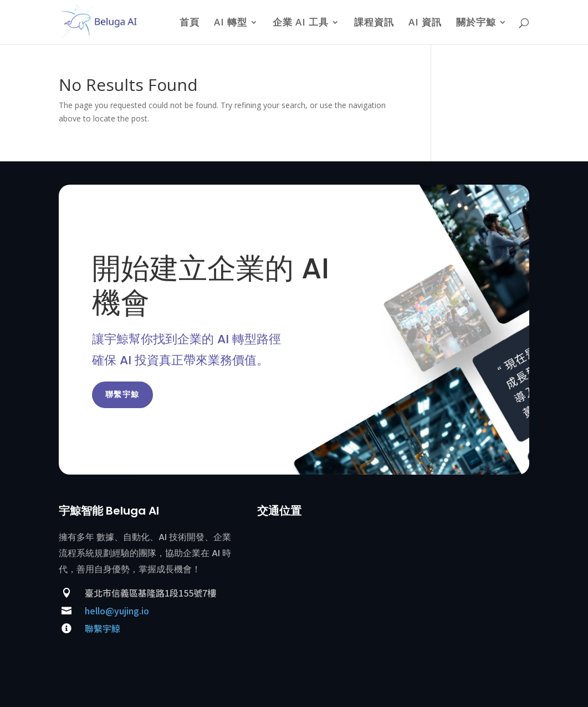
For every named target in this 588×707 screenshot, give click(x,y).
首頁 (190, 23)
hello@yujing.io (117, 611)
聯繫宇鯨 (122, 394)
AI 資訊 (425, 23)
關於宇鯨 (476, 23)
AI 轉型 (231, 23)
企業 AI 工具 (301, 23)
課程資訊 (374, 23)
